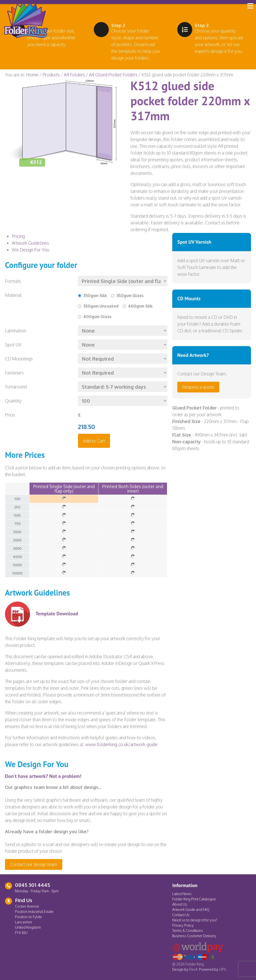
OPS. (223, 969)
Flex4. (194, 969)
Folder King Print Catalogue (194, 899)
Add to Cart (94, 441)
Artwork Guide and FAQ (191, 909)
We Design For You (30, 250)
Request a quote (198, 387)
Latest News (182, 894)
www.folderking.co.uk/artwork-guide (121, 744)
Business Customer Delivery (194, 936)
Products (51, 75)
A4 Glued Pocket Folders (113, 75)
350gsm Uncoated (101, 306)
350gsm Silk (95, 296)
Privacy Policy (183, 925)
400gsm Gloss (97, 317)
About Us (180, 904)
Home (32, 75)
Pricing (18, 236)
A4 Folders (74, 75)
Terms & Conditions (188, 931)
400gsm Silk (140, 306)
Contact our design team (34, 864)
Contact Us (181, 915)
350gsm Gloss (130, 296)
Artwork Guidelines (30, 243)
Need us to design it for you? (195, 920)
